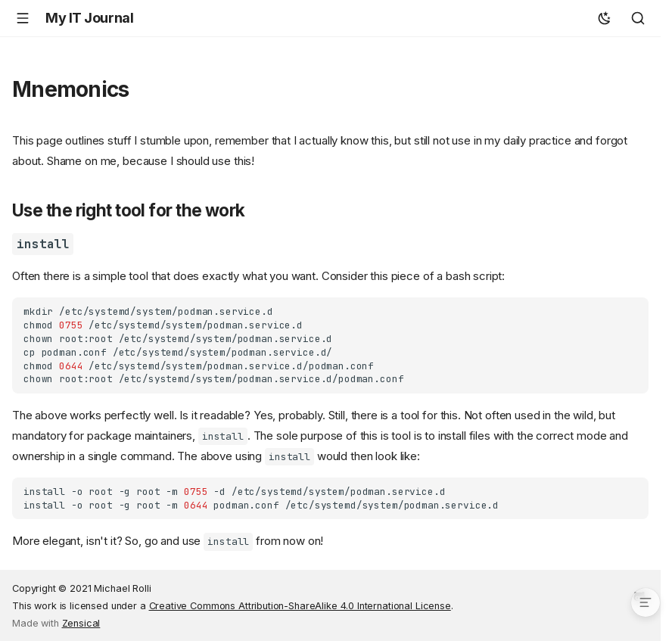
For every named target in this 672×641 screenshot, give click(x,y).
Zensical (81, 623)
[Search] (638, 18)
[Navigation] (23, 18)
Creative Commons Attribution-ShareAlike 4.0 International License (300, 606)
